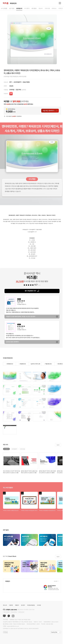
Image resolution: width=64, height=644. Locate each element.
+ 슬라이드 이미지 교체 (35, 364)
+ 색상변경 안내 (22, 364)
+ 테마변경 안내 (9, 364)
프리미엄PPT (18, 82)
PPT (11, 82)
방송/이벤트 (26, 82)
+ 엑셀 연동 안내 (48, 364)
